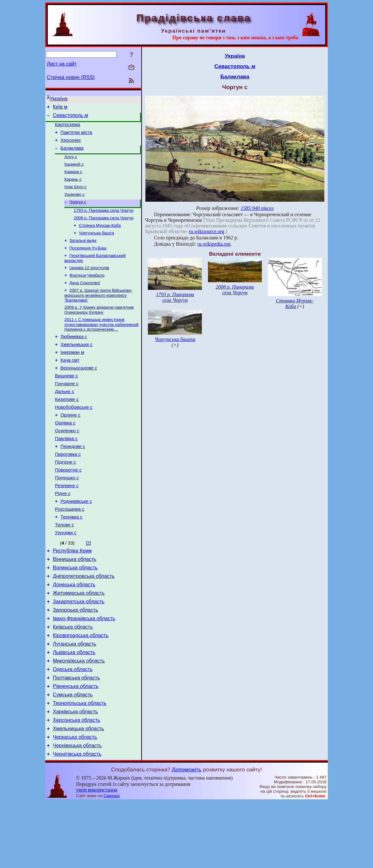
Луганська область (74, 698)
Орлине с (70, 444)
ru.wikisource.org (207, 231)
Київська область (73, 679)
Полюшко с (67, 514)
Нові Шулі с (75, 196)
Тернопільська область (80, 764)
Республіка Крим (72, 594)
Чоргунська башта (96, 245)
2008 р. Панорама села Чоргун (104, 229)
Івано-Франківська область (84, 670)
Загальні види (83, 254)
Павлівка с (66, 470)
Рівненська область (76, 745)
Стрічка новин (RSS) (71, 77)
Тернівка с (72, 558)
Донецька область (74, 632)
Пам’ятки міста (76, 136)
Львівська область (74, 707)
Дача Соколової (85, 299)
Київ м (60, 108)
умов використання (97, 856)
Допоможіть (186, 836)
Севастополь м (70, 117)
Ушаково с (74, 204)
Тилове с (65, 567)
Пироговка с (68, 487)
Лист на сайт (62, 64)
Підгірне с (65, 496)
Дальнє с (65, 417)
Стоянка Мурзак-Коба (100, 237)
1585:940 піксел (257, 208)
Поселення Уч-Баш (88, 262)
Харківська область (75, 773)
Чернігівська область (77, 820)
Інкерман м (73, 373)
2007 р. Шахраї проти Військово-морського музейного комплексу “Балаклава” (98, 312)
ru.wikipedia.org (214, 244)
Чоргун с (78, 212)
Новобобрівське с (74, 435)
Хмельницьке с (77, 365)
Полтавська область (76, 735)
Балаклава (72, 154)
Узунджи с (66, 575)
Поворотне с (68, 505)
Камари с (73, 179)
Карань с (73, 187)
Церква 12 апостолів (89, 283)
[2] (89, 586)
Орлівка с (65, 452)
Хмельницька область (78, 792)
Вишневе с (66, 400)
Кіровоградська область (81, 688)
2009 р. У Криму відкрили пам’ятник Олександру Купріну (99, 327)
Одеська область (73, 726)
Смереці (112, 862)
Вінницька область (74, 604)
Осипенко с (67, 461)
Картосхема (68, 127)
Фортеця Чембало (87, 291)
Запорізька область (75, 660)
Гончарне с (67, 408)
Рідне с (63, 531)
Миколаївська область (79, 717)
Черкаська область (75, 801)
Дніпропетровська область (84, 623)
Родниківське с (76, 540)
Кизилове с (67, 426)
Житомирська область (79, 641)
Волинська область (75, 613)
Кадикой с (74, 171)
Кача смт (70, 382)
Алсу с (71, 163)
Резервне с (67, 523)
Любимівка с (74, 356)
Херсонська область (76, 783)
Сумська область (73, 754)
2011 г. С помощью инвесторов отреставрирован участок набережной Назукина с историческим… (101, 343)
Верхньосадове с (79, 391)
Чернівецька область (77, 811)
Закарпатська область (78, 651)
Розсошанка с (70, 549)
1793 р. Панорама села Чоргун (104, 221)
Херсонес (71, 145)
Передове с (73, 479)
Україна (58, 99)
